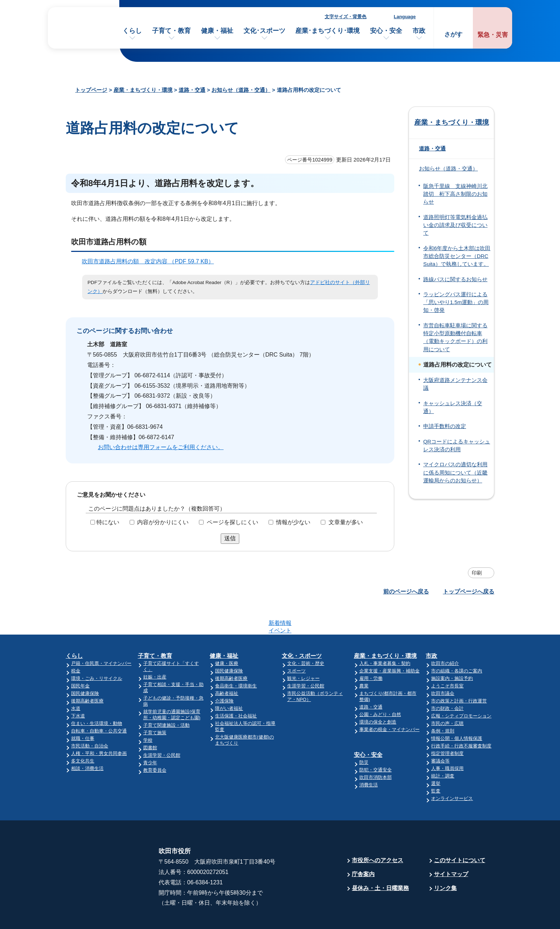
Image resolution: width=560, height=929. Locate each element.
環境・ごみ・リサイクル (97, 650)
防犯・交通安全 (376, 742)
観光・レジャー (303, 650)
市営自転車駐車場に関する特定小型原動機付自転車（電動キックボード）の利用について (455, 337)
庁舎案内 (363, 846)
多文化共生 (83, 733)
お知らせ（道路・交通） (241, 90)
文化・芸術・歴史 (306, 635)
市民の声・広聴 (447, 695)
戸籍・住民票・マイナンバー (101, 635)
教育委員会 (155, 742)
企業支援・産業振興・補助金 (389, 643)
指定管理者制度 (447, 726)
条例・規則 (443, 703)
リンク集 (445, 860)
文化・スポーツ (302, 628)
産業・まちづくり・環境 (143, 90)
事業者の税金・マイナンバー (389, 702)
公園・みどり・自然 (380, 687)
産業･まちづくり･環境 (327, 31)
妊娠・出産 (155, 649)
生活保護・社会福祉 (236, 688)
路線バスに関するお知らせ (455, 279)
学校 (148, 712)
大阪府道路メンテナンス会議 (455, 384)
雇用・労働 (371, 650)
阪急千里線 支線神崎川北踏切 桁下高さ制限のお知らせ (455, 194)
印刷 (477, 573)
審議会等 (440, 733)
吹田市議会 (443, 665)
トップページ (91, 90)
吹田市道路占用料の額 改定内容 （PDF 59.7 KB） (151, 261)
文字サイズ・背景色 (346, 17)
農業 (364, 658)
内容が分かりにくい (163, 522)
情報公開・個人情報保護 (457, 711)
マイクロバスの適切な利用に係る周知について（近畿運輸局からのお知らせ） (455, 473)
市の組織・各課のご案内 (457, 643)
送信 (230, 538)
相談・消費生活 (87, 741)
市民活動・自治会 (90, 718)
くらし (132, 31)
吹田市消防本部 (376, 749)
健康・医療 (227, 635)
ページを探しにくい (232, 522)
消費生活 (369, 757)
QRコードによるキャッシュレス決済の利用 (457, 446)
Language (405, 17)
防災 (364, 734)
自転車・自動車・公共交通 (99, 703)
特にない (108, 522)
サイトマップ (451, 846)
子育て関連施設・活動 (166, 697)
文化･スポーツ (264, 31)
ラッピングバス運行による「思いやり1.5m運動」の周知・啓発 (456, 302)
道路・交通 (192, 90)
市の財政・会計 (447, 680)
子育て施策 (155, 705)
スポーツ (296, 643)
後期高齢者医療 (87, 673)
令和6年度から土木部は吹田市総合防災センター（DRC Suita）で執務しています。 (457, 256)
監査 (436, 763)
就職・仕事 (83, 711)
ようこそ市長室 (447, 658)
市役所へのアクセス (377, 832)
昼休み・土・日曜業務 (380, 860)
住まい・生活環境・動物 (97, 695)
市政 (419, 31)
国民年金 (80, 658)
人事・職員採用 (447, 741)
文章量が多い (346, 522)
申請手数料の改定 (445, 426)
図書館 (150, 720)
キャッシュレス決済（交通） (453, 407)
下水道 (78, 688)
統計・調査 (443, 748)
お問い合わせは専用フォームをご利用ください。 (161, 447)
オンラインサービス (452, 771)
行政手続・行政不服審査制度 (461, 718)
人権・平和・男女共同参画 (99, 726)
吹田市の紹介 (445, 635)
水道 (76, 680)
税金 (76, 643)
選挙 (436, 756)
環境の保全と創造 (378, 694)
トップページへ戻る (469, 592)
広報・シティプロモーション (461, 688)
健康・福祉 (217, 31)
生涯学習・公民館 (162, 727)
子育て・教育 (171, 31)
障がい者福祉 (229, 680)
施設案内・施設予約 (452, 650)
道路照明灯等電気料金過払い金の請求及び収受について (455, 225)
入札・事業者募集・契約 (385, 635)
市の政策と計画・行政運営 (459, 673)
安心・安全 (386, 31)
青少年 (150, 735)
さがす (453, 34)
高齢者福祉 (227, 665)
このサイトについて (460, 832)
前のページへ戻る (406, 592)
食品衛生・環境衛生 (236, 658)
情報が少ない (293, 522)
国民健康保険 (85, 665)
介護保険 (224, 673)
